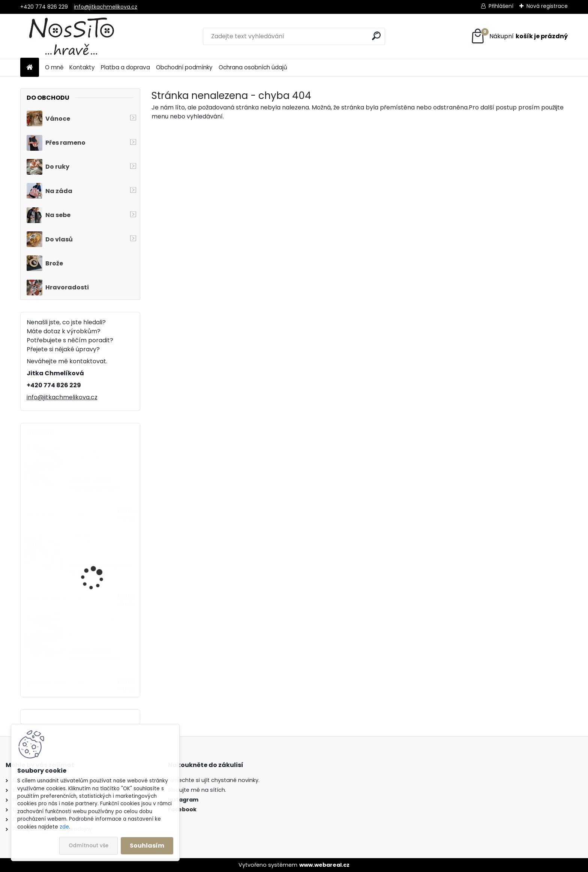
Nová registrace (547, 6)
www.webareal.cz (324, 865)
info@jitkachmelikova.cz (106, 7)
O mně (54, 67)
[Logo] (72, 36)
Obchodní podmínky (184, 67)
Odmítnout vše (88, 846)
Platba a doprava (125, 67)
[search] (376, 36)
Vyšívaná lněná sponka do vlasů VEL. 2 (101, 569)
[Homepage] (30, 68)
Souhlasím (147, 846)
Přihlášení (501, 6)
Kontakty (82, 67)
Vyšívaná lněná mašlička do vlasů (94, 484)
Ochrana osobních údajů (253, 67)
